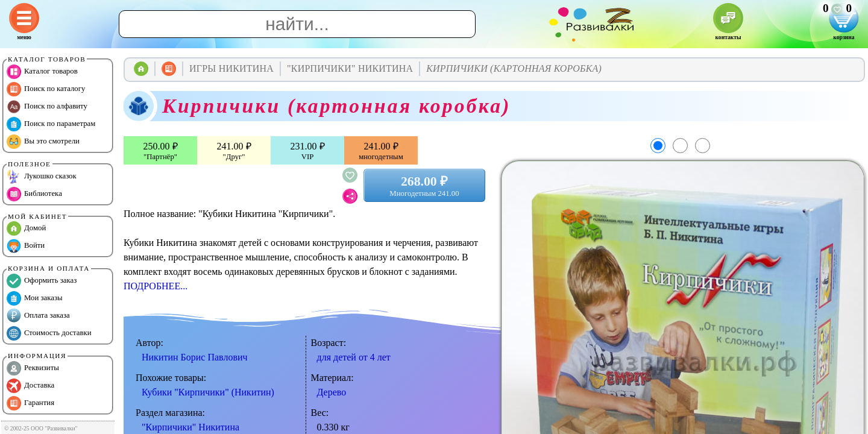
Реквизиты (33, 368)
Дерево (332, 392)
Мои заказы (35, 298)
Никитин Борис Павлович (195, 357)
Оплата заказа (38, 316)
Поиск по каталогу (46, 89)
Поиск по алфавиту (47, 107)
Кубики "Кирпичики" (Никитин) (208, 392)
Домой (26, 228)
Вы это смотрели (43, 142)
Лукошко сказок (42, 177)
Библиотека (34, 194)
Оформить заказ (42, 281)
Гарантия (30, 403)
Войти (26, 246)
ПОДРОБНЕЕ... (156, 286)
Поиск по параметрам (51, 124)
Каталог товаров (42, 72)
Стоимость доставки (49, 333)
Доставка (30, 386)
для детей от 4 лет (354, 357)
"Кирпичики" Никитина (190, 427)
